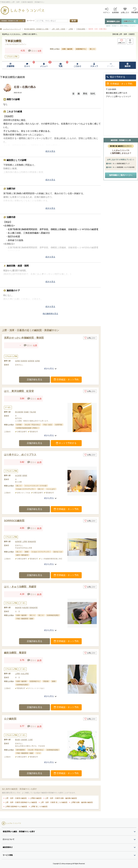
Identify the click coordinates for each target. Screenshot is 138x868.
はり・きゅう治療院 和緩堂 (20, 587)
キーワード (31, 21)
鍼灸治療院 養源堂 (15, 653)
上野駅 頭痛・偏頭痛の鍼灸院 (81, 802)
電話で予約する (116, 77)
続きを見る (50, 151)
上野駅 (71, 29)
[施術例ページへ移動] (128, 65)
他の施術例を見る (50, 314)
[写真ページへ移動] (61, 65)
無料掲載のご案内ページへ (121, 175)
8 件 (40, 51)
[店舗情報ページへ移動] (10, 65)
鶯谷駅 (18, 740)
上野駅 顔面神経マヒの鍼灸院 (16, 807)
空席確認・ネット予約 (66, 380)
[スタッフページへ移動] (94, 65)
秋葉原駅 (26, 608)
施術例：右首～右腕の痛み (98, 29)
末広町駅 (18, 476)
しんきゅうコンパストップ (12, 29)
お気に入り (90, 338)
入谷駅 (30, 740)
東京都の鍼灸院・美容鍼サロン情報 (36, 29)
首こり (92, 49)
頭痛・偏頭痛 (67, 49)
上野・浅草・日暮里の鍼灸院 (16, 798)
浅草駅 (18, 361)
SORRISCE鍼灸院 (14, 521)
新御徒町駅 (32, 542)
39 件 (39, 528)
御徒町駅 (18, 608)
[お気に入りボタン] (122, 41)
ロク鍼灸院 (10, 719)
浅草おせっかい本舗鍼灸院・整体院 (24, 338)
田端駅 (26, 412)
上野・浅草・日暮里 (58, 29)
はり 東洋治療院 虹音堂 (19, 391)
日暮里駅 (24, 740)
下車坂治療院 (81, 29)
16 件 (39, 726)
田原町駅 (24, 361)
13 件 (39, 462)
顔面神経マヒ (81, 49)
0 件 (35, 345)
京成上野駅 (25, 674)
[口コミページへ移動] (27, 65)
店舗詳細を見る (34, 380)
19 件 (39, 660)
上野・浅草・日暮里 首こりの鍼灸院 (54, 802)
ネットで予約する (66, 443)
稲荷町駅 (31, 361)
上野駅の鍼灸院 (36, 798)
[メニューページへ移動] (44, 65)
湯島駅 (25, 476)
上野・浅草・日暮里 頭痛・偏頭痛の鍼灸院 (61, 798)
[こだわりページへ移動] (77, 65)
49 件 (39, 399)
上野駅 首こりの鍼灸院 (39, 807)
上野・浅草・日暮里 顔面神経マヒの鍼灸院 (21, 802)
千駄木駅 (33, 412)
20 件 (39, 594)
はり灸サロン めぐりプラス (20, 455)
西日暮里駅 (19, 412)
